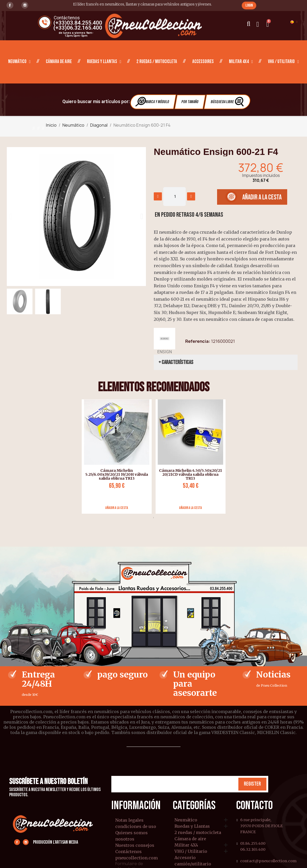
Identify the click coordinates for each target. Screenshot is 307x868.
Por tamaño (190, 102)
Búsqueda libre (228, 102)
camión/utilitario (193, 864)
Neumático (19, 62)
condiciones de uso (136, 826)
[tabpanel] (115, 457)
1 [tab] (153, 518)
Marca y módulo (152, 102)
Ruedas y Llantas (104, 62)
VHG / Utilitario (283, 62)
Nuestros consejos (135, 845)
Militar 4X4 (241, 62)
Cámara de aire (59, 62)
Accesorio (185, 858)
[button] (249, 5)
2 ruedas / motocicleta (157, 62)
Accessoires (203, 62)
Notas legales (129, 820)
